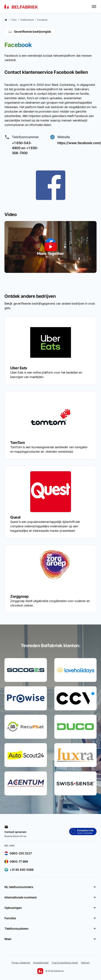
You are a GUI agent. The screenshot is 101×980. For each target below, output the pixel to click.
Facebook (42, 20)
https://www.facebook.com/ (79, 143)
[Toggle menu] (94, 7)
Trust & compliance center (65, 963)
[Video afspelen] (51, 247)
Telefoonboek (27, 20)
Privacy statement (21, 963)
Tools (14, 20)
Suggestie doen (41, 963)
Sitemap (85, 963)
